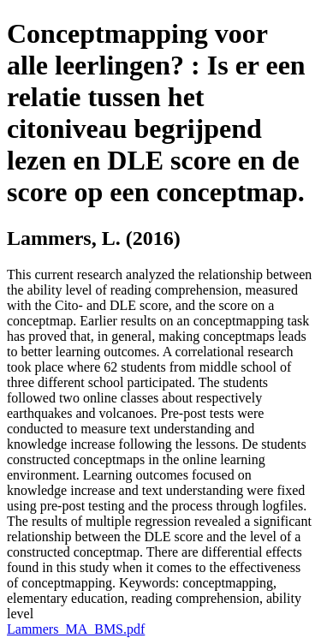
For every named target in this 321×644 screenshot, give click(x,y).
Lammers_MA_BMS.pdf (76, 629)
